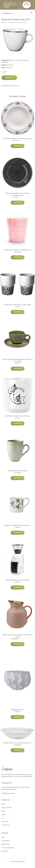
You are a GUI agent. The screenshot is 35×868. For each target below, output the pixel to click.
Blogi (3, 837)
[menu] (31, 13)
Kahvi (3, 804)
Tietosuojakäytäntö (8, 848)
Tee (3, 818)
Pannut (4, 815)
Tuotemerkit (18, 60)
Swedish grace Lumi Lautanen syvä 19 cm (17, 743)
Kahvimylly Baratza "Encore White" (18, 580)
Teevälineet (5, 821)
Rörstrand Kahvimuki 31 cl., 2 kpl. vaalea (18, 305)
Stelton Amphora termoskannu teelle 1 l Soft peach (18, 636)
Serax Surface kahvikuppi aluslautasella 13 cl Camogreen (17, 360)
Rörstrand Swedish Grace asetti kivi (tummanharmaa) (18, 194)
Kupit (11, 60)
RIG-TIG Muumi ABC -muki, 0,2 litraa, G (18, 416)
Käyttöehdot (6, 844)
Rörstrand (5, 62)
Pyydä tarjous (27, 4)
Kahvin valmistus (7, 808)
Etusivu (4, 22)
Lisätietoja (9, 78)
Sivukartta (5, 851)
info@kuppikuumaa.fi (8, 793)
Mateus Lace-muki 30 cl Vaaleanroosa (18, 250)
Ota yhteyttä (5, 841)
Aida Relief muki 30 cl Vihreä (17, 471)
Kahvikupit (25, 60)
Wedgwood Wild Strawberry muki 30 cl (18, 525)
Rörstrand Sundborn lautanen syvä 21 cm (17, 138)
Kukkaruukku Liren (17, 710)
